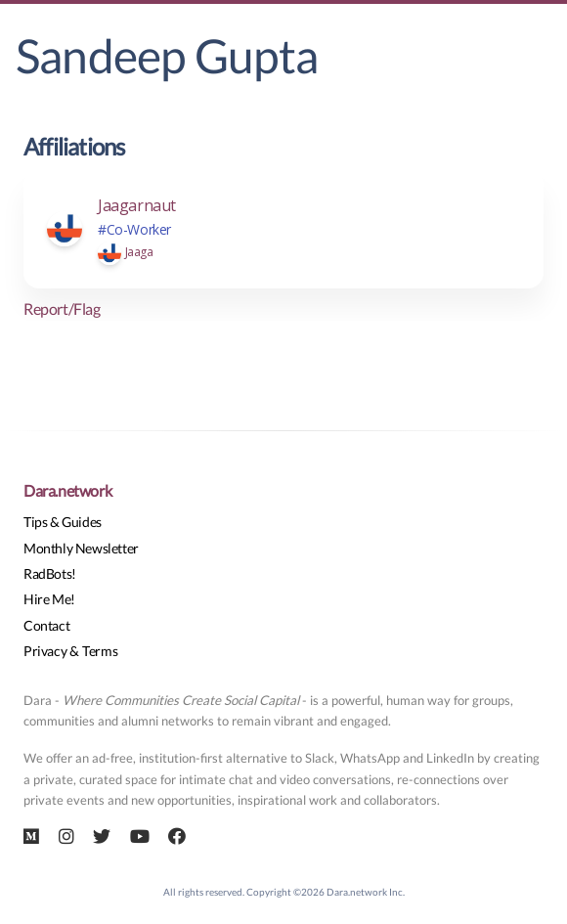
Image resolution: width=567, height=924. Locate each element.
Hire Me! (49, 599)
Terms (100, 651)
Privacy (45, 651)
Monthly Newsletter (81, 548)
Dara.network (67, 490)
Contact (46, 625)
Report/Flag (62, 308)
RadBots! (50, 573)
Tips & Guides (63, 522)
